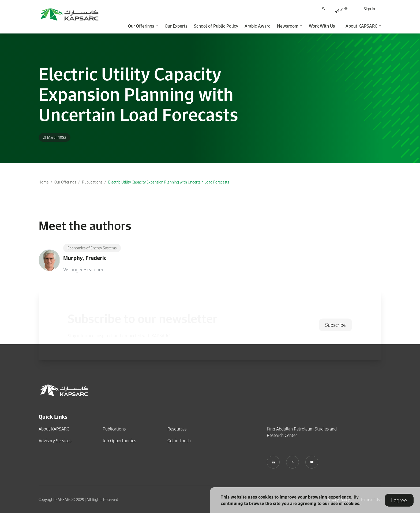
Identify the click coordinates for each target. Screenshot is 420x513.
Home (44, 182)
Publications (92, 182)
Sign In (369, 9)
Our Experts (176, 26)
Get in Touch (179, 441)
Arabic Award (258, 26)
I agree (399, 500)
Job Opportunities (119, 441)
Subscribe (335, 325)
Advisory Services (55, 441)
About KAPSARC (54, 429)
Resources (177, 429)
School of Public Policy (216, 26)
